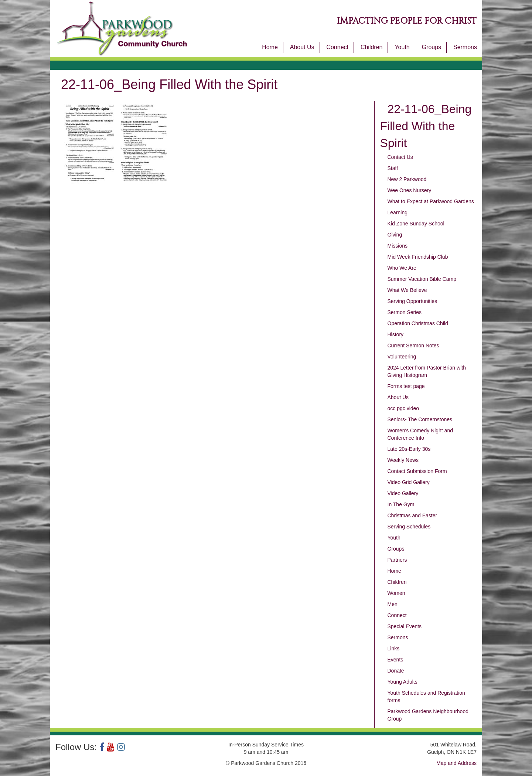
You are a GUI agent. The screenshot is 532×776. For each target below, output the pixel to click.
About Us (302, 47)
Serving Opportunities (412, 301)
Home (270, 47)
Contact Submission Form (417, 471)
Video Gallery (403, 493)
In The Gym (401, 504)
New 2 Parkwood (407, 179)
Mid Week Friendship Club (418, 257)
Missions (398, 246)
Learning (398, 212)
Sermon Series (405, 312)
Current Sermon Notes (413, 346)
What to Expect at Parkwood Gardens (431, 201)
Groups (432, 47)
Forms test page (406, 386)
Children (372, 47)
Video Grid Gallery (409, 482)
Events (395, 660)
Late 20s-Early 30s (409, 449)
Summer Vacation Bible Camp (422, 279)
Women (396, 593)
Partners (397, 560)
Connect (337, 47)
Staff (393, 168)
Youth (402, 47)
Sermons (465, 47)
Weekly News (403, 460)
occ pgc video (403, 408)
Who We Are (402, 268)
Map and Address (456, 763)
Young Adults (403, 682)
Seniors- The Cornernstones (420, 419)
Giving (395, 235)
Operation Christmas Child (418, 323)
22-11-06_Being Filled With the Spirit (426, 126)
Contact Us (400, 157)
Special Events (405, 626)
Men (393, 604)
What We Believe (407, 290)
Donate (396, 671)
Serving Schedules (409, 527)
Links (394, 649)
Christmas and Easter (412, 515)
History (396, 334)
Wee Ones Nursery (410, 190)
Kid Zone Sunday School (416, 224)
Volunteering (402, 357)
